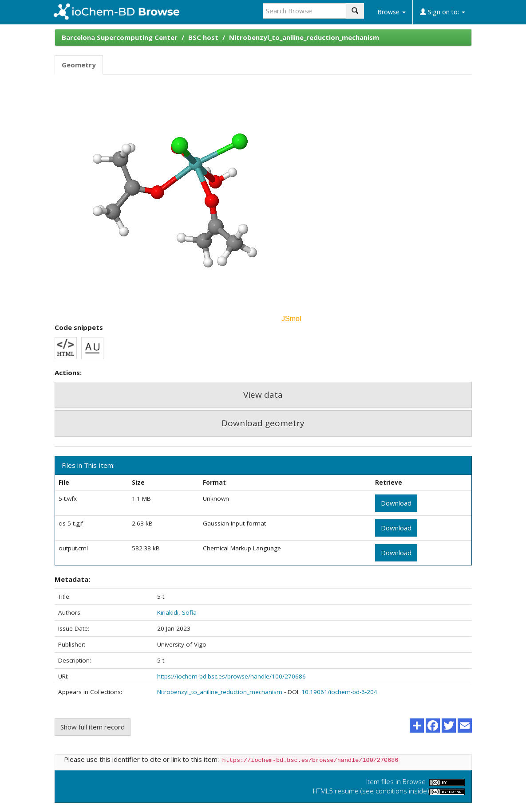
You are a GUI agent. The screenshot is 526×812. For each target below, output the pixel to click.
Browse (392, 12)
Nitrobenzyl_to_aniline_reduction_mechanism (304, 37)
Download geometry (263, 423)
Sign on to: (443, 12)
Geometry (79, 65)
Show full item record (93, 727)
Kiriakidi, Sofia (177, 612)
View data (263, 395)
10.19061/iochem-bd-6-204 (339, 692)
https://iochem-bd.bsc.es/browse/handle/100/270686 (231, 676)
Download (396, 503)
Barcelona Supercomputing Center (120, 37)
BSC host (203, 37)
